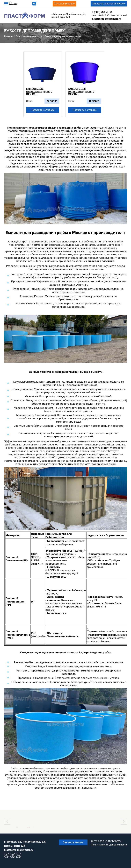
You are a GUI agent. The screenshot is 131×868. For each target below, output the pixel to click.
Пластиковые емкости (29, 36)
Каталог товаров (65, 4)
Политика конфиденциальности (109, 845)
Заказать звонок (73, 842)
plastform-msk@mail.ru (107, 19)
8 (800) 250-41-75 (102, 12)
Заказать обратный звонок (109, 4)
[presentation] (7, 822)
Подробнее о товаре (43, 110)
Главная (9, 36)
